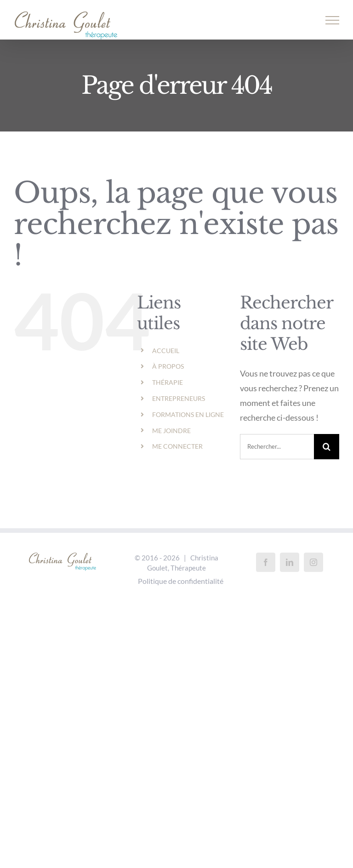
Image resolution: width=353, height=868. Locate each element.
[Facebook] (266, 562)
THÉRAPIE (168, 382)
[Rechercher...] (277, 447)
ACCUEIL (166, 351)
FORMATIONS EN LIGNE (188, 414)
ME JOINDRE (171, 431)
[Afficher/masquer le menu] (333, 20)
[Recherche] (327, 447)
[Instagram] (313, 562)
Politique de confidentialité (181, 581)
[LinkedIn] (290, 562)
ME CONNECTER (177, 446)
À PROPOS (168, 366)
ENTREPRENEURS (179, 398)
